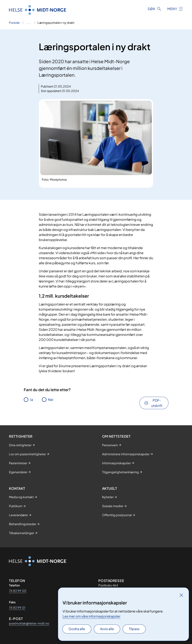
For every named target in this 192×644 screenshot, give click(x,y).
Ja (31, 400)
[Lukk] (181, 595)
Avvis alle (107, 629)
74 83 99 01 (17, 608)
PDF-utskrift (157, 403)
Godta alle (77, 629)
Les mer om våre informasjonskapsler (92, 616)
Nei (51, 400)
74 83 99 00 (18, 591)
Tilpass (134, 629)
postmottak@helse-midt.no (29, 623)
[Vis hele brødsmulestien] (29, 23)
